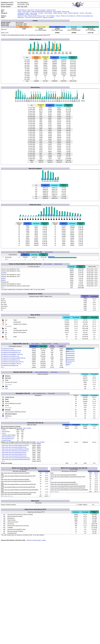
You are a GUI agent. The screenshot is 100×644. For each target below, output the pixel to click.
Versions (82, 13)
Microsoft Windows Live (8, 437)
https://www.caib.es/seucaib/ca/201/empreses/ (14, 452)
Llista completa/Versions (42, 372)
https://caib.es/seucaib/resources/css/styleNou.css (15, 451)
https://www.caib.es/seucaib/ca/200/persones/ (14, 447)
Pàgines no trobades (48, 17)
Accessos (41, 13)
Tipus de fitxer (33, 13)
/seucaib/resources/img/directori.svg (11, 352)
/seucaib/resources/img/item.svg (10, 365)
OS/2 (6, 388)
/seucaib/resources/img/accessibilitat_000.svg (13, 358)
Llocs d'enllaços (50, 16)
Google (4, 430)
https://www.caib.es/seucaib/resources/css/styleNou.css (17, 444)
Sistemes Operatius (73, 13)
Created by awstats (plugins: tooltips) (36, 540)
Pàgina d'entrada (58, 13)
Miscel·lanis (21, 17)
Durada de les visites (23, 13)
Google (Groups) (7, 440)
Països (19, 12)
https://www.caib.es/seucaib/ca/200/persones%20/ (15, 445)
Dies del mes (31, 10)
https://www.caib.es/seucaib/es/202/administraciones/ (16, 459)
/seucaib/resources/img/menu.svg (10, 356)
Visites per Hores (51, 10)
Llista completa (26, 12)
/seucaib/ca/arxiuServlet (7, 349)
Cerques (58, 16)
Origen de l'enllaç (22, 16)
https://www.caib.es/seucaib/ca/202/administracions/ (16, 458)
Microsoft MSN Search (8, 439)
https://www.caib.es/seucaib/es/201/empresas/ (14, 456)
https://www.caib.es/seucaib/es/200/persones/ (14, 454)
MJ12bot (3, 278)
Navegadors (21, 14)
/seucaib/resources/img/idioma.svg (10, 360)
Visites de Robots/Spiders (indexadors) (42, 12)
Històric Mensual (22, 10)
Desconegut (88, 13)
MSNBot (3, 280)
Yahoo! (4, 433)
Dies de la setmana (41, 10)
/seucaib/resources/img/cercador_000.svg (12, 362)
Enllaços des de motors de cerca (37, 16)
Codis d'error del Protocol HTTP (33, 17)
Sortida (65, 13)
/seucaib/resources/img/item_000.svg (11, 364)
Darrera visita (66, 12)
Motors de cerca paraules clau (85, 16)
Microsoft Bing (6, 432)
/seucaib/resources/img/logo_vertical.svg (12, 354)
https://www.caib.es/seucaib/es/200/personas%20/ (15, 449)
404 (4, 514)
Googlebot (4, 273)
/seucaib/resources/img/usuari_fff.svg (11, 351)
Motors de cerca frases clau (69, 16)
